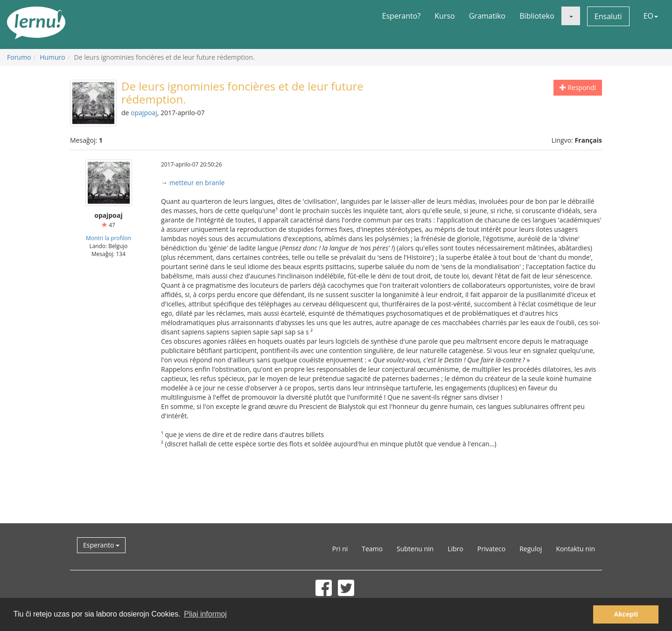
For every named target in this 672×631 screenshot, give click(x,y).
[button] (571, 16)
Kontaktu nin (575, 549)
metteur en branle (197, 183)
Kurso (444, 16)
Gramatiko (487, 16)
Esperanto (101, 545)
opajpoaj (144, 113)
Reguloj (531, 549)
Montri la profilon (108, 238)
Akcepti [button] (626, 614)
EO (651, 16)
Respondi (578, 87)
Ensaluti (608, 16)
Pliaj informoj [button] (205, 614)
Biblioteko (537, 16)
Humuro (52, 57)
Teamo (372, 549)
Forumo (19, 57)
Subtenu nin (415, 549)
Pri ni (340, 549)
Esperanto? (402, 16)
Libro (455, 549)
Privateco (491, 549)
